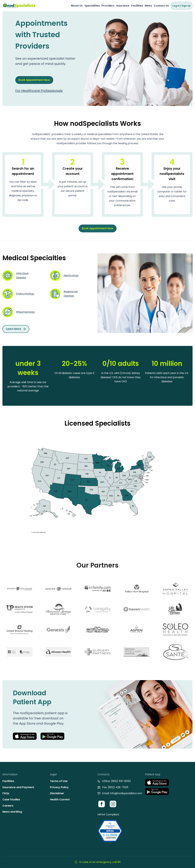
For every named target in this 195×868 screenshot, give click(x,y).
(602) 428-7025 (118, 787)
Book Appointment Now (34, 80)
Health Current (60, 799)
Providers (108, 6)
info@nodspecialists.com (126, 793)
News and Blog (12, 812)
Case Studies (11, 799)
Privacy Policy (59, 787)
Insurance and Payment (18, 787)
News (148, 6)
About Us (77, 6)
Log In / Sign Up (182, 6)
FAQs (6, 793)
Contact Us (161, 6)
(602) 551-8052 (121, 781)
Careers (8, 806)
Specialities (92, 6)
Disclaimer (57, 793)
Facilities (137, 6)
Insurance (123, 6)
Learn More (16, 329)
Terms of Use (59, 781)
